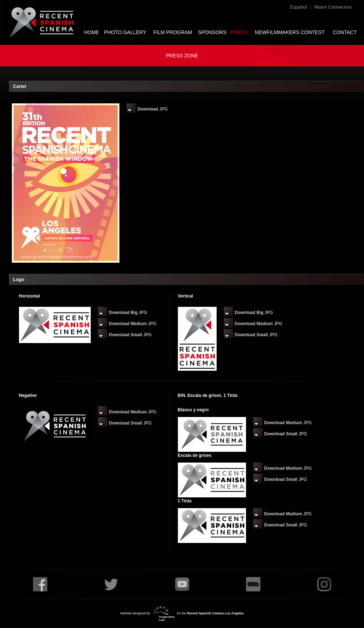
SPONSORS (212, 32)
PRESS (239, 32)
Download (148, 109)
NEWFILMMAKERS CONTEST (290, 32)
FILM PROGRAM (172, 32)
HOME (91, 32)
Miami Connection (333, 7)
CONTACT (345, 32)
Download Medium (128, 324)
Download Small (126, 335)
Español (299, 7)
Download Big (123, 313)
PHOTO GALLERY (125, 32)
